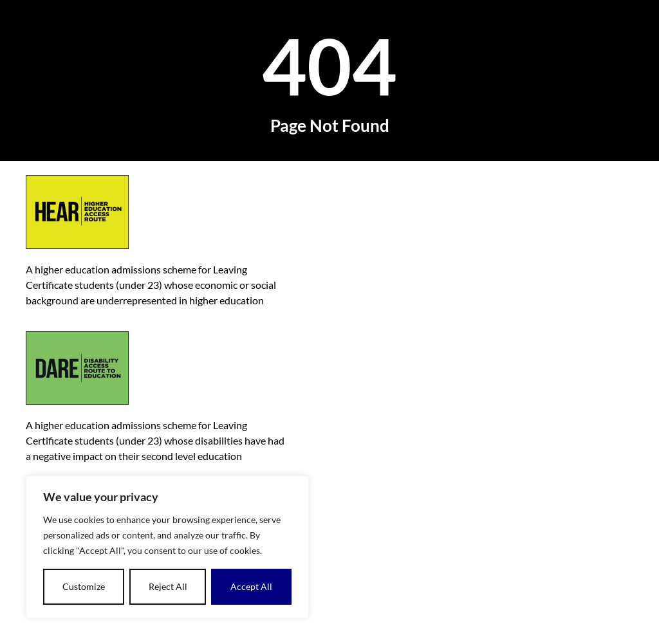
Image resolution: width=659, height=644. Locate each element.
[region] (167, 547)
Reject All (168, 586)
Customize (84, 586)
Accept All (251, 586)
